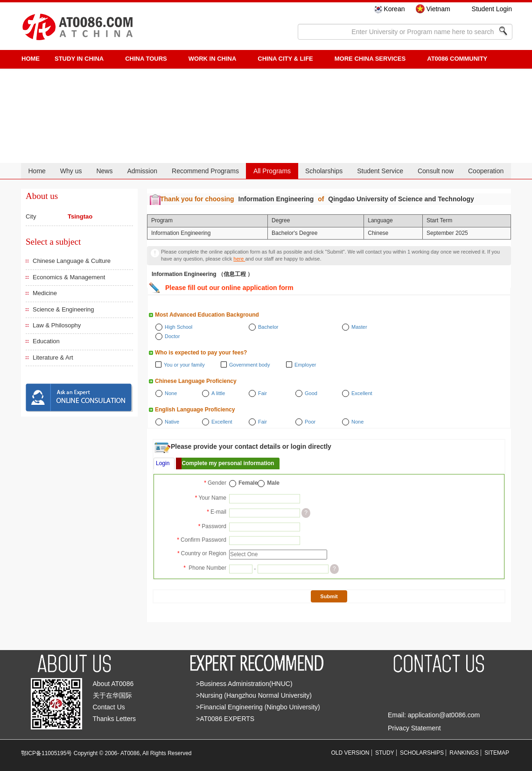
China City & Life (285, 59)
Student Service (380, 171)
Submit (329, 596)
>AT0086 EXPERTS (225, 719)
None (171, 393)
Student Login (492, 9)
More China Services (370, 59)
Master (359, 327)
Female (248, 483)
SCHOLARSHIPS (422, 753)
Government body (249, 365)
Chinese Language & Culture (72, 261)
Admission (142, 171)
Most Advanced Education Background (207, 315)
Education (46, 341)
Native (172, 422)
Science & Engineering (63, 309)
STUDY (385, 753)
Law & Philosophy (57, 325)
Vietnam (438, 9)
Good (311, 393)
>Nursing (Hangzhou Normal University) (254, 695)
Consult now (436, 171)
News (104, 171)
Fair (262, 393)
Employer (305, 365)
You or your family (184, 365)
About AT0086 (113, 684)
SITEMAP (497, 753)
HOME (31, 59)
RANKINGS (464, 753)
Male (273, 483)
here (239, 259)
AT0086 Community (457, 59)
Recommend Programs (205, 171)
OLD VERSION (350, 753)
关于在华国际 (112, 695)
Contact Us (109, 707)
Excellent (362, 393)
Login (163, 463)
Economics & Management (69, 277)
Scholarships (324, 171)
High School (178, 327)
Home (37, 171)
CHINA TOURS (146, 59)
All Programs (272, 171)
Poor (310, 422)
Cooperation (486, 171)
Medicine (45, 293)
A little (218, 393)
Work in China (213, 59)
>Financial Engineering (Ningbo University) (258, 707)
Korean (394, 9)
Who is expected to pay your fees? (201, 353)
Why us (71, 171)
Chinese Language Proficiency (196, 381)
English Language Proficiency (195, 410)
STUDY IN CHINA (79, 59)
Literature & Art (53, 357)
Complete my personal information (228, 463)
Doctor (172, 336)
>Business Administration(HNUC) (244, 684)
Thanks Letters (115, 719)
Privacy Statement (414, 728)
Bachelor (268, 327)
